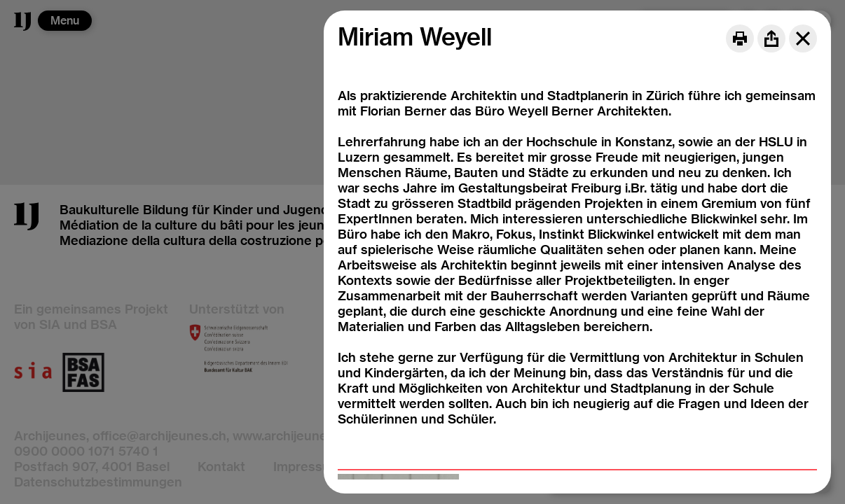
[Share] (771, 38)
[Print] (740, 38)
